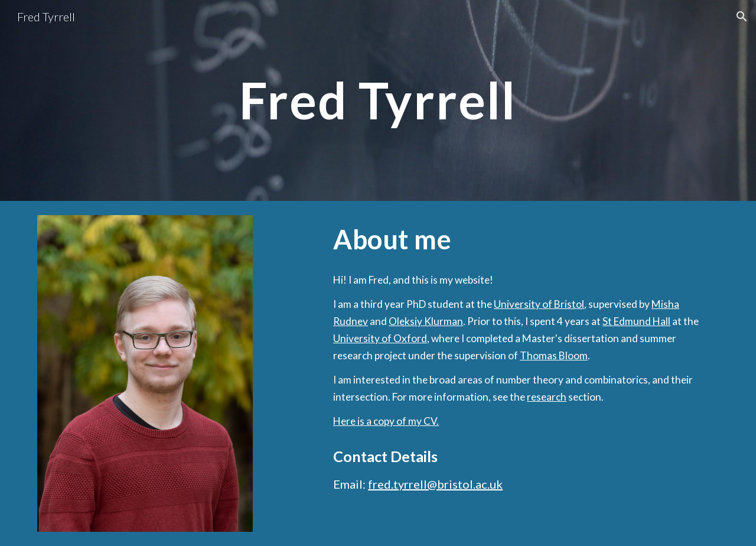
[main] (378, 100)
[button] (742, 17)
